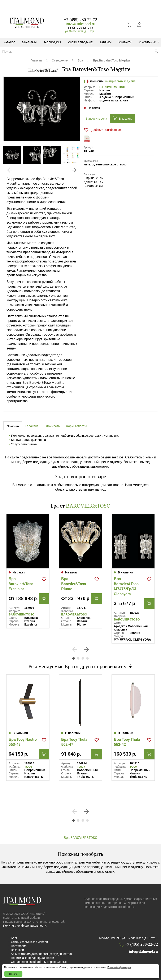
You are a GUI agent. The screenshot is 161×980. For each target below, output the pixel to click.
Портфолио (19, 946)
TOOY (28, 767)
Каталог (9, 42)
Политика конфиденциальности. (25, 926)
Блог (14, 938)
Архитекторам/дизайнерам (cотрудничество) (41, 954)
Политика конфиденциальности (32, 958)
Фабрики (106, 42)
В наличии (29, 42)
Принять (13, 974)
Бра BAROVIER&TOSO (80, 838)
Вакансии (17, 950)
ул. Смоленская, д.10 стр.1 (80, 31)
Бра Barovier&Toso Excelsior (21, 584)
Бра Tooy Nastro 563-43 (23, 742)
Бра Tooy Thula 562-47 (74, 742)
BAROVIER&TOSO (112, 87)
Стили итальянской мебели (29, 942)
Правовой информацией (119, 967)
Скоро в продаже (80, 42)
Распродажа (52, 42)
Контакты (125, 42)
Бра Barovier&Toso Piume (74, 584)
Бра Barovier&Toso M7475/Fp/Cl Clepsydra (126, 586)
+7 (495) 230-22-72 (80, 20)
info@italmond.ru (80, 24)
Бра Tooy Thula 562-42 (127, 742)
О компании (149, 42)
